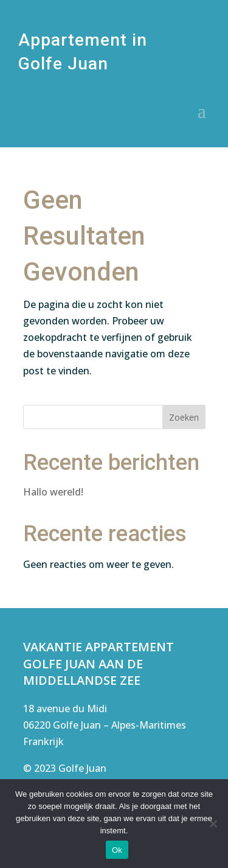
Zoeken (184, 417)
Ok (117, 850)
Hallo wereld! (53, 492)
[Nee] (213, 824)
